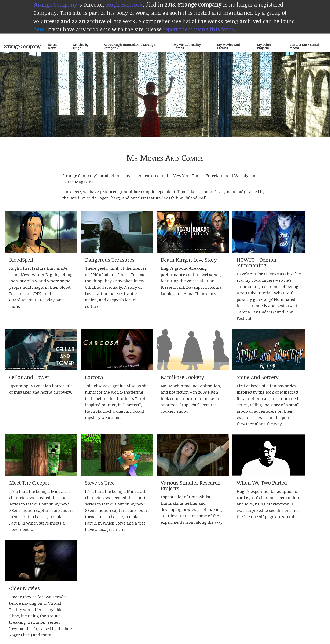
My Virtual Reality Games (187, 46)
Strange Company (55, 4)
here (39, 29)
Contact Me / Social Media (304, 46)
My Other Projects (264, 46)
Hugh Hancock (124, 4)
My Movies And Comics (228, 46)
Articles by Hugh (81, 46)
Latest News (52, 46)
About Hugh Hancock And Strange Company (129, 46)
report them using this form (198, 29)
